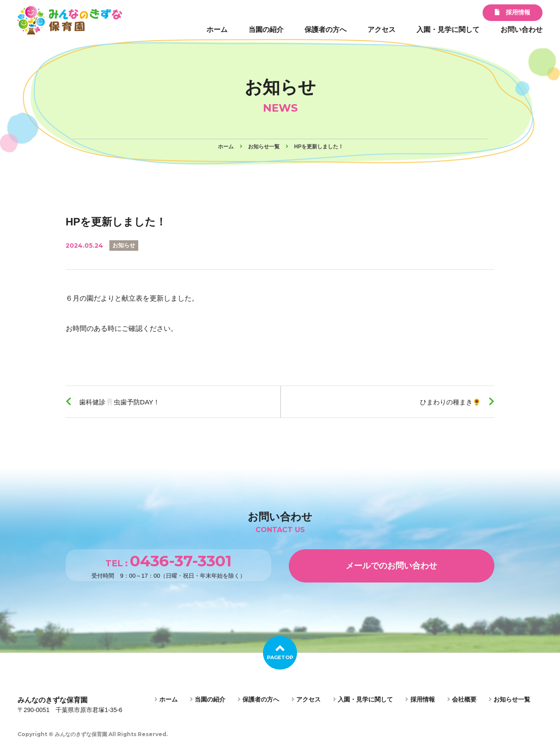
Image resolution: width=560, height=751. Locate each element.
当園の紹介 (266, 30)
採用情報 (513, 12)
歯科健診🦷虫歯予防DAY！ (122, 402)
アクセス (381, 30)
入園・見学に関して (448, 30)
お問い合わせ (521, 30)
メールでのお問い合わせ (392, 568)
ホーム (217, 30)
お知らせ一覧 (509, 702)
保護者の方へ (325, 30)
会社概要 (462, 702)
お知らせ (125, 245)
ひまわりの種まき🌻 (448, 402)
